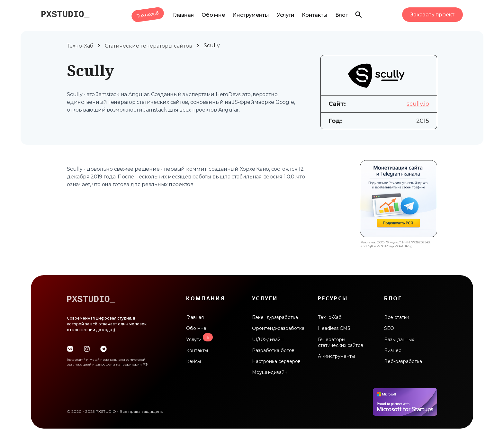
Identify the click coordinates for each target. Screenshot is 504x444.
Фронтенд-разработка (278, 328)
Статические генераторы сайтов (148, 46)
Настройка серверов (276, 361)
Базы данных (399, 340)
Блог (342, 15)
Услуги (286, 15)
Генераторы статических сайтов (341, 342)
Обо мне (213, 15)
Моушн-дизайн (270, 372)
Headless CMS (334, 328)
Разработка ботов (273, 350)
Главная (183, 15)
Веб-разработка (403, 361)
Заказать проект (432, 15)
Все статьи (397, 317)
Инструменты (251, 15)
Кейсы (194, 361)
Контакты (315, 15)
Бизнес (393, 350)
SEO (389, 328)
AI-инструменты (336, 356)
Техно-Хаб (80, 46)
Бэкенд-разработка (275, 317)
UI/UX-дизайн (268, 340)
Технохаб (148, 15)
